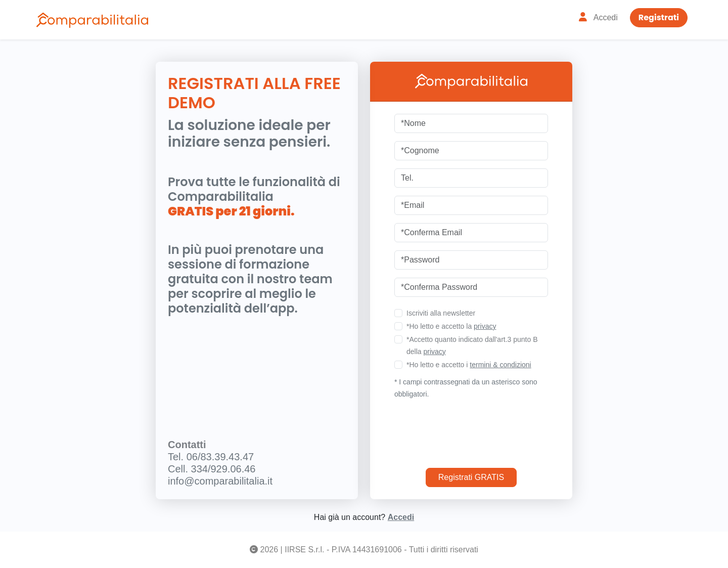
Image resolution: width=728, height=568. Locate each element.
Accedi (401, 517)
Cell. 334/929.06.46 (212, 469)
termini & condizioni (500, 365)
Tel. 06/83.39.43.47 (211, 457)
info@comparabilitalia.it (220, 481)
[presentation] (471, 430)
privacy (485, 326)
